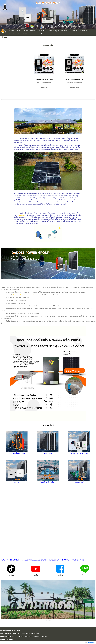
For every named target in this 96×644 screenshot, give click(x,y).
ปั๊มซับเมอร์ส (16, 295)
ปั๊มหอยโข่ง (23, 295)
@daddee (85, 575)
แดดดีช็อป (11, 575)
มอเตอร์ (31, 295)
